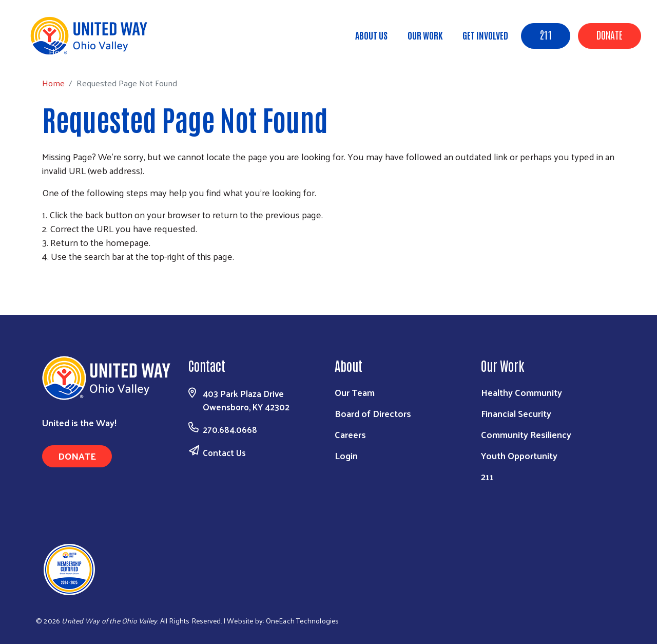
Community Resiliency (526, 434)
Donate (610, 34)
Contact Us (224, 452)
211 (546, 34)
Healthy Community (521, 392)
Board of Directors (373, 413)
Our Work (425, 35)
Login (346, 455)
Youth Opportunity (519, 455)
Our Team (355, 392)
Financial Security (516, 413)
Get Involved (485, 35)
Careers (350, 434)
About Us (371, 35)
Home (60, 52)
